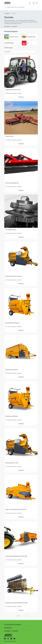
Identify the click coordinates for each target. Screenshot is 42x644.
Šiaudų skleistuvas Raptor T (12, 323)
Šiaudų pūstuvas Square (12, 370)
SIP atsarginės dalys (11, 230)
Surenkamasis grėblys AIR (12, 183)
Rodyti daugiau (9, 48)
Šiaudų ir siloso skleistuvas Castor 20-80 (16, 509)
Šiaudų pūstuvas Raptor (12, 416)
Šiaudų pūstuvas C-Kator (12, 463)
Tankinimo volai (9, 136)
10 (28, 616)
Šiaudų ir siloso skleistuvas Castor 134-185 (16, 556)
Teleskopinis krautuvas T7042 (13, 90)
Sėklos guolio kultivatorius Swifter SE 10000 (16, 603)
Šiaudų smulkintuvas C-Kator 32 (14, 276)
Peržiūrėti (21, 97)
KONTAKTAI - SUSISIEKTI (11, 27)
